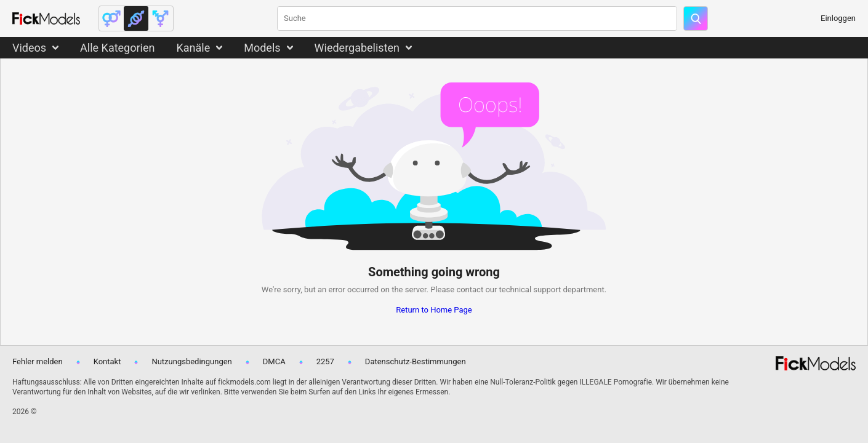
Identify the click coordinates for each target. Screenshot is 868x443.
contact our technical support (508, 289)
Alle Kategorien (117, 48)
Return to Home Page (434, 310)
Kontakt (107, 361)
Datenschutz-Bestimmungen (416, 361)
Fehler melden (38, 361)
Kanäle (193, 48)
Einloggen (838, 18)
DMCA (274, 361)
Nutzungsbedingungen (191, 361)
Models (262, 48)
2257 (325, 361)
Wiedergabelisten (357, 48)
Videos (29, 48)
